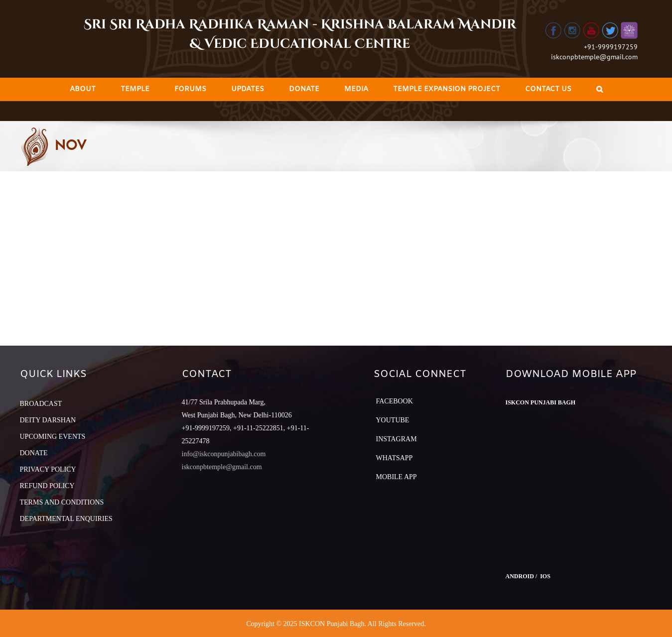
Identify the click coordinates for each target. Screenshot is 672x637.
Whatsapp (395, 458)
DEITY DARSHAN (48, 420)
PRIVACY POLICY (48, 469)
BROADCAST (41, 404)
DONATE (34, 453)
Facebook (395, 401)
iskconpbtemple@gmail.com (594, 57)
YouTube (393, 420)
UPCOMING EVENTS (53, 437)
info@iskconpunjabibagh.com (224, 454)
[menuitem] (83, 89)
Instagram (397, 439)
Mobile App (397, 477)
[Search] (600, 89)
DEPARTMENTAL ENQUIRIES (66, 519)
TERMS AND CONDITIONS (62, 502)
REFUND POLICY (47, 486)
